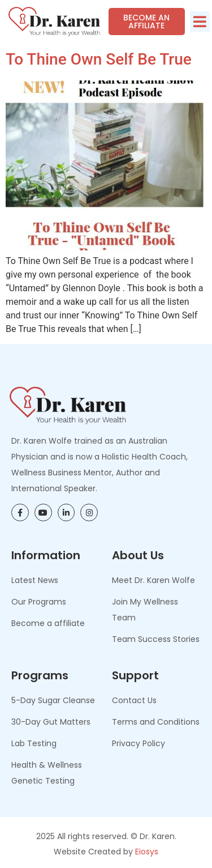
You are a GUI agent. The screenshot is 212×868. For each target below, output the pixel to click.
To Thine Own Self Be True (99, 59)
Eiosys (147, 852)
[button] (200, 22)
